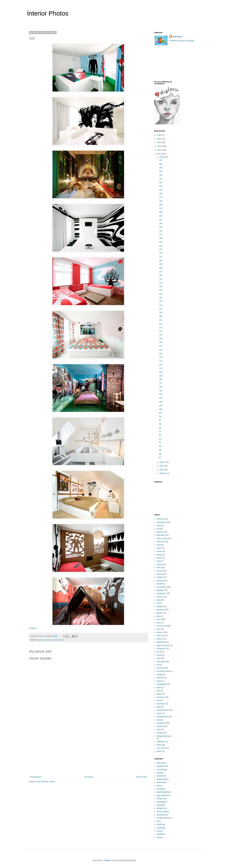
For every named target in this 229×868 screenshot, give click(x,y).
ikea (158, 629)
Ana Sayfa (88, 777)
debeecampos (163, 779)
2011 (160, 150)
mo (158, 665)
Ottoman (160, 678)
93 (160, 435)
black (159, 545)
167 (161, 160)
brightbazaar (162, 802)
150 (161, 223)
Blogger (107, 860)
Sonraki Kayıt (35, 777)
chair (159, 568)
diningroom (161, 593)
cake (159, 561)
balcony (160, 532)
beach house (162, 538)
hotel (56, 640)
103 (161, 398)
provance (161, 697)
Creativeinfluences (165, 818)
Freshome (161, 824)
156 (161, 201)
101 (161, 405)
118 (161, 342)
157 (161, 197)
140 (161, 261)
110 (161, 372)
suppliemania (162, 766)
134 (161, 283)
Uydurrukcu (161, 763)
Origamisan (161, 776)
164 (161, 171)
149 (161, 227)
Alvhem (160, 837)
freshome (161, 610)
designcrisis (162, 808)
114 (161, 357)
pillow (159, 688)
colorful (160, 574)
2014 (160, 139)
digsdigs (160, 590)
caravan (160, 564)
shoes (159, 713)
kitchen (160, 639)
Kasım (162, 462)
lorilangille (161, 789)
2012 (160, 146)
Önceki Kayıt (141, 777)
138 (161, 268)
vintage (160, 733)
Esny (159, 821)
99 (160, 413)
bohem (160, 551)
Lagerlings (161, 828)
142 (161, 253)
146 (161, 238)
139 (161, 264)
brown (159, 558)
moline (159, 786)
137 (161, 272)
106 (161, 387)
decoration (49, 640)
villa (158, 730)
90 (160, 446)
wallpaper (161, 742)
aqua (159, 525)
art (158, 529)
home (159, 619)
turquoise (161, 726)
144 (161, 246)
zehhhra (160, 773)
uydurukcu (177, 37)
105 (161, 391)
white (159, 745)
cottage (160, 577)
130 (161, 298)
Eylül (162, 470)
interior (61, 640)
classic (160, 571)
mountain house (163, 671)
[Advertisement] (88, 752)
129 (161, 301)
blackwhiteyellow (164, 792)
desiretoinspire (163, 812)
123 (161, 324)
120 (161, 335)
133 (161, 287)
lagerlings (161, 642)
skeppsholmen (163, 717)
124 (161, 320)
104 (161, 394)
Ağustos (163, 473)
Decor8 (160, 831)
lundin (159, 655)
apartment (161, 522)
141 (161, 257)
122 (161, 327)
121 (161, 331)
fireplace (160, 606)
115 (161, 354)
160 (161, 186)
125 (161, 316)
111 (161, 368)
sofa (158, 720)
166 (161, 164)
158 (161, 194)
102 (161, 402)
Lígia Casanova (163, 645)
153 (161, 212)
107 (161, 383)
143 (161, 249)
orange (160, 674)
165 (161, 168)
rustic (159, 707)
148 (161, 231)
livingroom (161, 649)
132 (161, 290)
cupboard (161, 581)
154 (161, 208)
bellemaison (162, 782)
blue (158, 548)
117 (161, 346)
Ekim (162, 466)
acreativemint (162, 815)
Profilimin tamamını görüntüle (182, 41)
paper (159, 681)
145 (161, 242)
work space (161, 748)
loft (158, 652)
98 (160, 417)
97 (160, 420)
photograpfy (162, 684)
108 (161, 379)
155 (161, 205)
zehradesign (162, 769)
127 (161, 309)
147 (161, 235)
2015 (160, 135)
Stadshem (161, 834)
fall (158, 603)
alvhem (160, 519)
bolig (159, 555)
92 (160, 439)
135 (161, 279)
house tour (161, 626)
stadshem (161, 723)
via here (33, 628)
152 (161, 216)
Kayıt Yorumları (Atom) (45, 782)
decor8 (160, 584)
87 (160, 458)
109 (161, 376)
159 (161, 190)
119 (161, 339)
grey (158, 616)
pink (158, 691)
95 (160, 428)
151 (161, 220)
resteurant (161, 704)
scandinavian (162, 710)
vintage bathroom (164, 736)
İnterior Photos (48, 13)
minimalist (161, 662)
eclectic (160, 597)
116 (161, 350)
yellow (159, 751)
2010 (160, 154)
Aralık (162, 157)
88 (160, 454)
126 (161, 313)
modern (160, 668)
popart (159, 694)
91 (160, 443)
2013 (160, 143)
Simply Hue (161, 799)
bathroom (161, 535)
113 (161, 361)
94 (160, 432)
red (158, 700)
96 (160, 424)
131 (161, 294)
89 (160, 450)
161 (161, 183)
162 (161, 179)
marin (159, 658)
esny (159, 600)
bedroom (41, 640)
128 (161, 305)
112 (161, 365)
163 (161, 175)
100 (161, 409)
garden (160, 613)
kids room (161, 636)
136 (161, 275)
